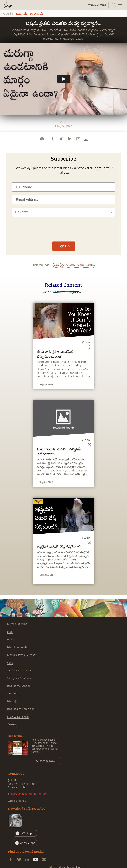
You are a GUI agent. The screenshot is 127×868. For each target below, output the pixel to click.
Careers (12, 724)
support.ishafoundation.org (29, 794)
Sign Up (64, 246)
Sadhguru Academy (19, 678)
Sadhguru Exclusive (19, 671)
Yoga (10, 663)
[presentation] (64, 227)
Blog (10, 632)
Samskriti (13, 694)
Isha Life (12, 701)
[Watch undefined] (64, 79)
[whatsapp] (42, 139)
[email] (78, 139)
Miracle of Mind (17, 624)
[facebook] (52, 139)
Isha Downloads (17, 647)
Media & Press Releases (22, 655)
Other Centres (17, 801)
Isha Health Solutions (21, 709)
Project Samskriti (18, 717)
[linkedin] (70, 139)
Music (11, 640)
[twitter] (61, 139)
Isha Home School (18, 686)
